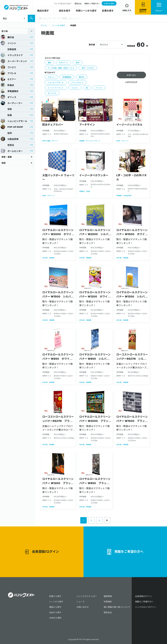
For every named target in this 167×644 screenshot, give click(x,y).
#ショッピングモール (93, 141)
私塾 (6, 115)
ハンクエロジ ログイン (146, 607)
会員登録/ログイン (42, 552)
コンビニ (8, 67)
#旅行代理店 (46, 141)
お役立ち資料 (109, 4)
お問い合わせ (83, 607)
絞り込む (131, 75)
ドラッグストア (12, 55)
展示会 (7, 37)
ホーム (44, 25)
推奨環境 (108, 596)
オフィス (8, 97)
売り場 (5, 31)
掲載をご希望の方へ (92, 4)
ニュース (81, 602)
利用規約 (108, 602)
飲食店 (7, 85)
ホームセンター (12, 151)
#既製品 (82, 191)
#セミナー (55, 141)
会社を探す (65, 11)
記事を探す (108, 11)
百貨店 (7, 145)
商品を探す (43, 11)
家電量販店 (10, 91)
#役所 (118, 141)
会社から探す (55, 612)
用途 (4, 163)
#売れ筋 (45, 258)
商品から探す (55, 607)
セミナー (8, 79)
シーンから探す (59, 25)
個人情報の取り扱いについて (117, 607)
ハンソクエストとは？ (63, 4)
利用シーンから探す (86, 11)
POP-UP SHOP (12, 127)
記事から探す (55, 596)
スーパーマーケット (14, 61)
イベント (8, 43)
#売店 (88, 191)
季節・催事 (7, 157)
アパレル (8, 73)
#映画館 (82, 141)
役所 (6, 133)
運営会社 (78, 4)
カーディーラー (12, 103)
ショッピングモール (14, 121)
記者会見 (8, 49)
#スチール (125, 141)
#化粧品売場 (127, 196)
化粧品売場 (10, 139)
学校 (6, 109)
